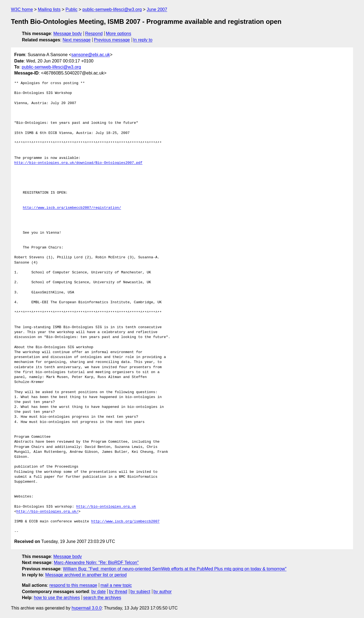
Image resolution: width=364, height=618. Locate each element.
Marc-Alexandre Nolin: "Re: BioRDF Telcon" (96, 563)
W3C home (22, 9)
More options (119, 34)
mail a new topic (116, 585)
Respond (94, 34)
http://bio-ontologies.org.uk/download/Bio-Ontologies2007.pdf (78, 163)
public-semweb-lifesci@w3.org (112, 9)
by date (98, 592)
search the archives (102, 598)
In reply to (143, 40)
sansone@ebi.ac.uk (91, 55)
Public (71, 9)
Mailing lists (49, 9)
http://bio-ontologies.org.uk (106, 507)
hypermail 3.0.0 (86, 608)
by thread (118, 592)
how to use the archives (57, 598)
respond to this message (73, 585)
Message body (68, 34)
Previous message (112, 40)
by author (163, 592)
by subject (140, 592)
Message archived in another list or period (86, 575)
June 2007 (157, 9)
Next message (77, 40)
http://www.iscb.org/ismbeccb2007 (125, 522)
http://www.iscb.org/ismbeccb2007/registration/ (72, 208)
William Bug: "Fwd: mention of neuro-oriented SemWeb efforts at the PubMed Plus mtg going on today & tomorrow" (175, 569)
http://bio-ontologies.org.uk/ (47, 512)
